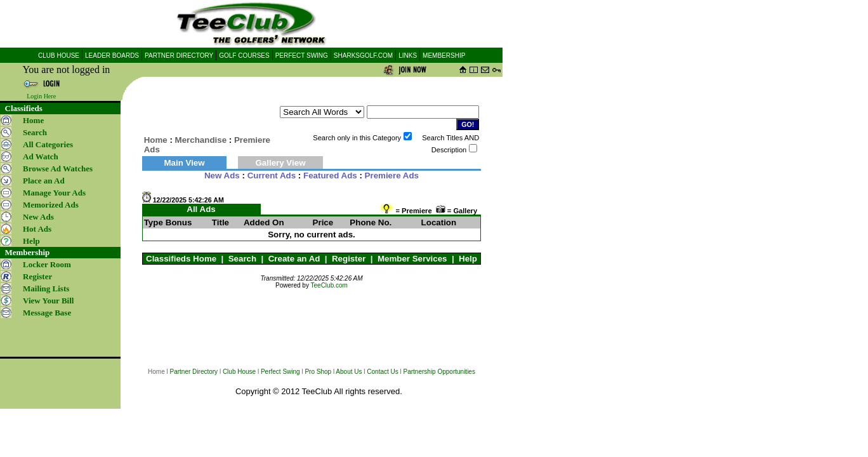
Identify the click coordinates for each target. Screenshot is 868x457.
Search (242, 259)
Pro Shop (318, 372)
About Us (349, 372)
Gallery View (280, 163)
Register (349, 259)
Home (33, 120)
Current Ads (272, 176)
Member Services (412, 259)
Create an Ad (294, 259)
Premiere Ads (392, 176)
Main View (184, 163)
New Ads (222, 176)
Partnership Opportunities (439, 372)
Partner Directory (194, 372)
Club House (239, 372)
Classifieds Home (181, 259)
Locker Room (47, 264)
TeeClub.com (329, 285)
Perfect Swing (280, 372)
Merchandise (201, 140)
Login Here (41, 96)
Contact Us (382, 372)
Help (468, 259)
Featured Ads (330, 176)
